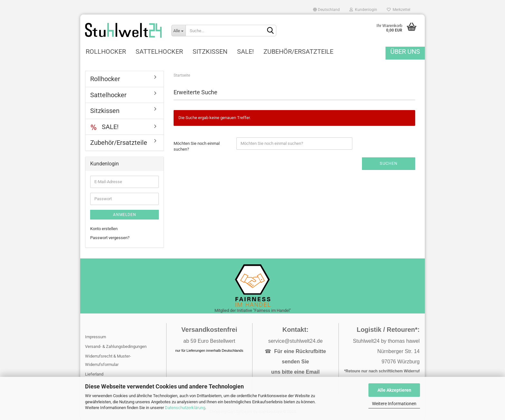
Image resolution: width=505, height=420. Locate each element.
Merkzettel (399, 10)
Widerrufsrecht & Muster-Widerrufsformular (108, 360)
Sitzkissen (210, 51)
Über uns (405, 51)
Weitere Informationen (394, 404)
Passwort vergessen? (110, 238)
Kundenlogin (363, 10)
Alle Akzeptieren (394, 390)
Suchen (389, 163)
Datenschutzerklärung (185, 408)
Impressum (95, 337)
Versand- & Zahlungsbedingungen (116, 346)
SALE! (245, 51)
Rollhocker (106, 51)
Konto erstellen (104, 229)
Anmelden (125, 215)
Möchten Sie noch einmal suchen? (197, 146)
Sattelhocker (159, 51)
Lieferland (94, 374)
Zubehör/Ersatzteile (298, 51)
